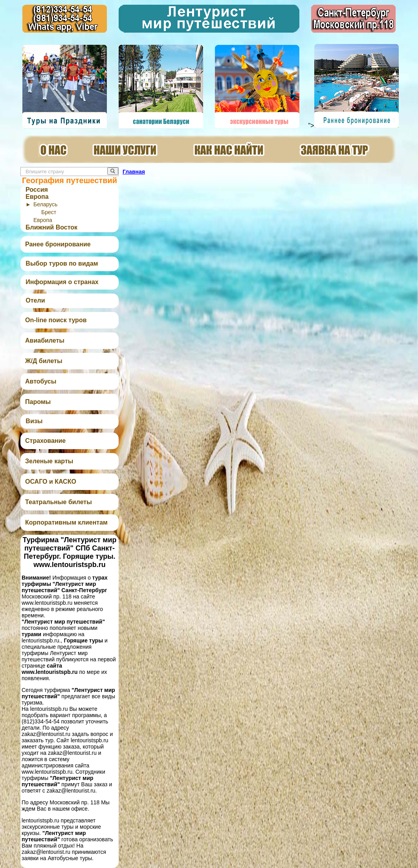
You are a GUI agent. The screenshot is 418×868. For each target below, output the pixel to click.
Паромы (38, 402)
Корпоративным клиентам (66, 522)
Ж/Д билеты (44, 361)
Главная (134, 172)
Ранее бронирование (58, 244)
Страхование (45, 441)
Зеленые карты (49, 461)
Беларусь (45, 204)
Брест (49, 212)
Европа (37, 197)
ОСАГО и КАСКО (51, 482)
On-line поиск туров (56, 320)
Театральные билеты (59, 502)
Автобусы (41, 381)
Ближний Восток (51, 227)
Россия (37, 190)
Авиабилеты (45, 340)
